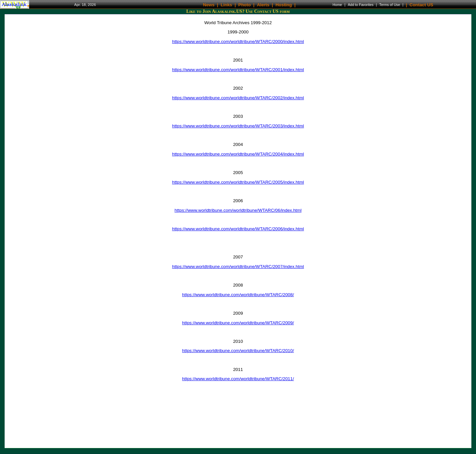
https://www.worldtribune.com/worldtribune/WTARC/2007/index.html (238, 267)
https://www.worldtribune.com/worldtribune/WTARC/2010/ (238, 351)
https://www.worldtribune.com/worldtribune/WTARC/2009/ (238, 323)
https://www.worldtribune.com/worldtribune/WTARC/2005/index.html (238, 182)
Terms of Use (390, 5)
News (209, 4)
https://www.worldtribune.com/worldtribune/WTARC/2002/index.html (238, 98)
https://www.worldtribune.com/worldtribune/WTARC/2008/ (238, 295)
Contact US (421, 4)
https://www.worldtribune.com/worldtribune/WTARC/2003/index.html (238, 126)
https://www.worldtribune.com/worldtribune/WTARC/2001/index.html (238, 70)
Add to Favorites (361, 5)
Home (337, 5)
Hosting (284, 4)
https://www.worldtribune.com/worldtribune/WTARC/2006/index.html (238, 229)
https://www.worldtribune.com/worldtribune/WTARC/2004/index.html (238, 154)
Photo (245, 4)
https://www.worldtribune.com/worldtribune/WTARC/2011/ (238, 379)
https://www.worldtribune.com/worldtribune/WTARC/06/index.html (238, 210)
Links (226, 4)
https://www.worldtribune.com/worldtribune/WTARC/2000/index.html (238, 42)
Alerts (263, 4)
